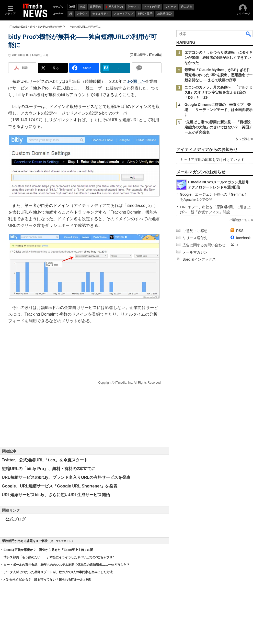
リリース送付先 (195, 238)
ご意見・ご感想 (195, 231)
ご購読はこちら (240, 220)
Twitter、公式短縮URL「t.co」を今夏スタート (45, 460)
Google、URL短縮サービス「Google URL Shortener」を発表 (60, 486)
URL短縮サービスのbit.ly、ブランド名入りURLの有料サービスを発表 (66, 477)
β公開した (136, 81)
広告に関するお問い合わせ (204, 245)
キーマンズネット (61, 541)
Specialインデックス (199, 259)
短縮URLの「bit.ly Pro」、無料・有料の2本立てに (49, 469)
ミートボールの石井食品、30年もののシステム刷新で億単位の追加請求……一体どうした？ (67, 565)
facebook (243, 238)
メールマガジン (195, 252)
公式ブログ (16, 519)
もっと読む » (244, 139)
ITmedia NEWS (18, 27)
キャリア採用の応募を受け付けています (212, 160)
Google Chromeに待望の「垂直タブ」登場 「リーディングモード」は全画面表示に (218, 110)
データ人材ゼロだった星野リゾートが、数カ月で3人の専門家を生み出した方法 (58, 572)
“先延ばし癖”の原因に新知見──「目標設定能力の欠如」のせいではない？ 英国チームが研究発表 (218, 127)
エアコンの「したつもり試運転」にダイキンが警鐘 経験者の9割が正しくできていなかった (218, 58)
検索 (249, 34)
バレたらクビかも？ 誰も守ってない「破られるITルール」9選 (47, 580)
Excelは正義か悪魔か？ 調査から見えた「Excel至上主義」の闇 (48, 550)
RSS (240, 231)
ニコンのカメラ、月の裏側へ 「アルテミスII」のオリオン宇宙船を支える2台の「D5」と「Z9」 (218, 92)
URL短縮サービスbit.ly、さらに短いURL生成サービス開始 (56, 495)
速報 (32, 27)
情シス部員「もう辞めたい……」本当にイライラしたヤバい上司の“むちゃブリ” (59, 557)
